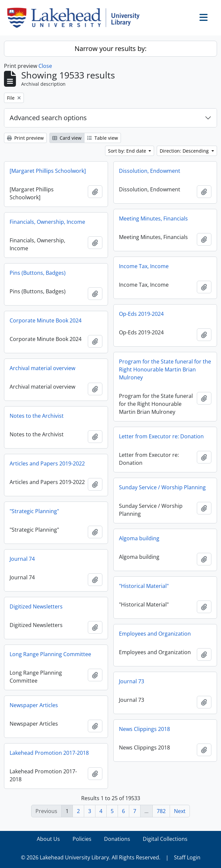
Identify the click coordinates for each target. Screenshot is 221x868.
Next (180, 811)
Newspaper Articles (34, 705)
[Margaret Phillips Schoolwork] (48, 171)
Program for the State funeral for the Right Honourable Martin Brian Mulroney (165, 369)
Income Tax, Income (144, 266)
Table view (103, 138)
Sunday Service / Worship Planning (162, 487)
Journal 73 (132, 681)
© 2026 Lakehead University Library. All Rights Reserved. (91, 857)
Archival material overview (42, 368)
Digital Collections (165, 839)
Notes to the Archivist (37, 416)
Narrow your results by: (110, 48)
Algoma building (139, 538)
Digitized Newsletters (36, 606)
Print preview (25, 138)
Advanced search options (48, 118)
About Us (48, 839)
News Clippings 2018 (144, 729)
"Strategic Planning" (34, 511)
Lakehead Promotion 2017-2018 (49, 753)
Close (45, 66)
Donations (117, 839)
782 (161, 811)
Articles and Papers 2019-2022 (47, 463)
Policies (82, 839)
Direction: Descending (185, 151)
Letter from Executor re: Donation (161, 436)
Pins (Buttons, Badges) (38, 273)
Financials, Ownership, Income (47, 222)
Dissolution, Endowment (150, 171)
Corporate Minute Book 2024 (46, 320)
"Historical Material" (144, 586)
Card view (67, 138)
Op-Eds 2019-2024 (141, 314)
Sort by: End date (128, 151)
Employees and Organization (155, 634)
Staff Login (187, 857)
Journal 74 (22, 559)
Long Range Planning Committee (50, 654)
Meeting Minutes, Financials (153, 218)
